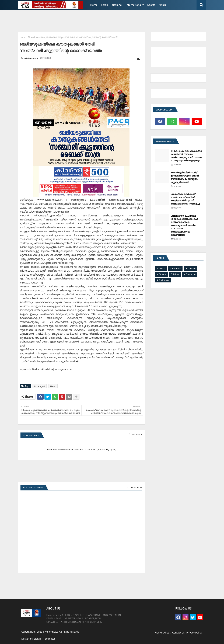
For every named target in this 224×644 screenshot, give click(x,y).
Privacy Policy (194, 633)
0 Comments (135, 487)
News (31, 37)
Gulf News (164, 280)
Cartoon (192, 269)
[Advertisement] (101, 20)
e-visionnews (51, 632)
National (117, 5)
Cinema (163, 274)
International (134, 5)
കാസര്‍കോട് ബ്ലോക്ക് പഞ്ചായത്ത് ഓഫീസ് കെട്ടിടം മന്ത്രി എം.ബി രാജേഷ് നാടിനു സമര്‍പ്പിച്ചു (185, 199)
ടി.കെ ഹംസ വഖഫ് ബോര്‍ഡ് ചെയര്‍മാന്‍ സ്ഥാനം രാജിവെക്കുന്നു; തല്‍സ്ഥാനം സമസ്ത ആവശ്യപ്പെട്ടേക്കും (186, 156)
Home (94, 5)
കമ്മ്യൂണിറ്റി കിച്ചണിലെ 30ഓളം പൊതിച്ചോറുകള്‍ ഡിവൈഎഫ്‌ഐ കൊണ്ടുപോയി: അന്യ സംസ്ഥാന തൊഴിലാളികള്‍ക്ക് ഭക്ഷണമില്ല (184, 225)
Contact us (178, 633)
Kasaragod (39, 386)
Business (176, 269)
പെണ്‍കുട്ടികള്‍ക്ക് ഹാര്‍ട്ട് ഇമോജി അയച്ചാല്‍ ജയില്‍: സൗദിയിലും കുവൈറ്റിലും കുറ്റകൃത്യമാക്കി (185, 177)
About (167, 633)
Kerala (105, 5)
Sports (151, 5)
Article (163, 5)
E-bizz (176, 274)
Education (191, 274)
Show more (136, 434)
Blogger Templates (45, 639)
